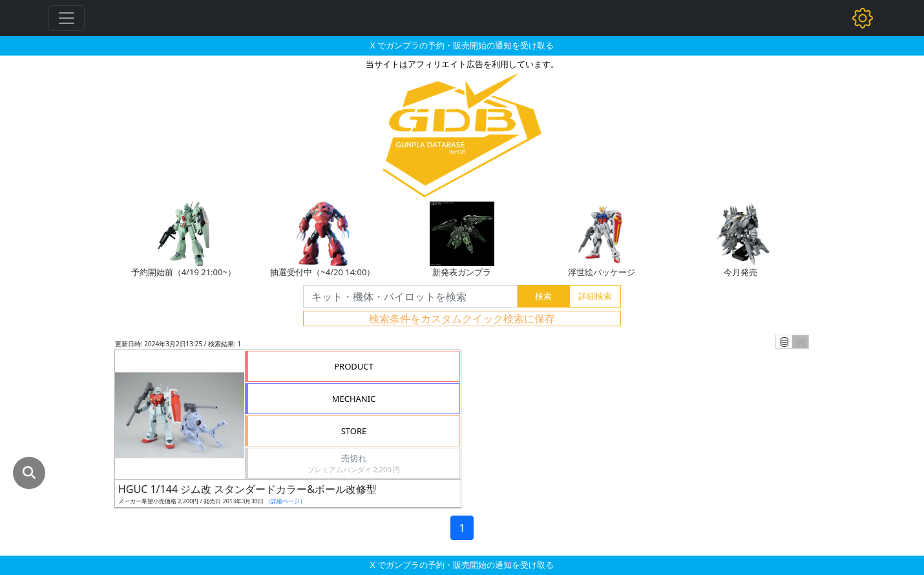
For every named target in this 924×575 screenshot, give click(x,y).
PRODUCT (354, 366)
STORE (354, 431)
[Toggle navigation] (67, 18)
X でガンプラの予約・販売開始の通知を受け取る (462, 45)
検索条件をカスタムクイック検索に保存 (462, 319)
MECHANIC (354, 399)
